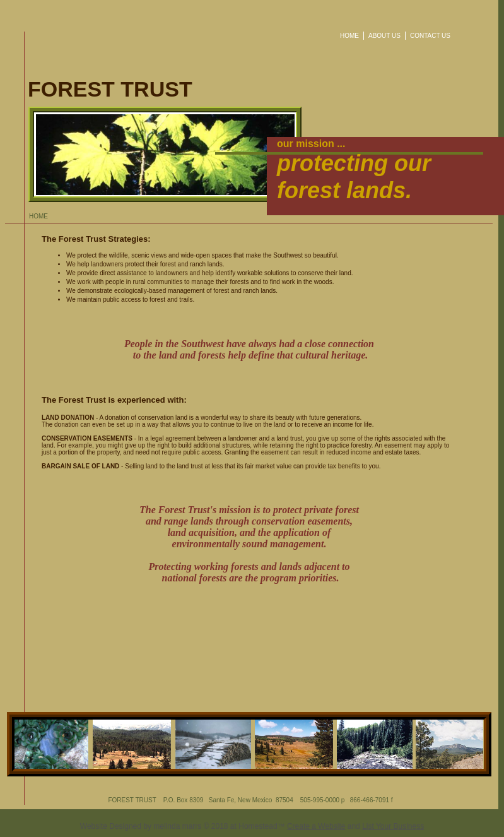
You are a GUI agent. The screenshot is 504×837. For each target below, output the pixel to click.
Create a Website (316, 826)
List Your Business (393, 826)
